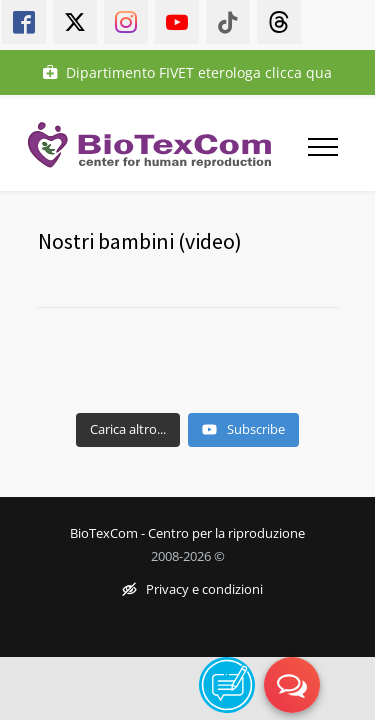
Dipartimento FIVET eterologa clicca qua (187, 72)
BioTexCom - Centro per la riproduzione (187, 533)
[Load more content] (128, 430)
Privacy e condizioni (192, 590)
